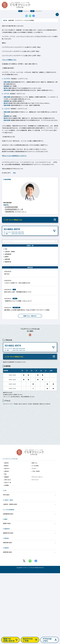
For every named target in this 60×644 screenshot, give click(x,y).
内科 (5, 490)
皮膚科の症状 (7, 523)
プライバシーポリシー (37, 477)
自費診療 (6, 548)
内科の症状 (6, 495)
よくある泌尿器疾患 (9, 510)
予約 (14, 173)
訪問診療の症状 (7, 543)
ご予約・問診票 (36, 471)
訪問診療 (6, 538)
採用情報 (6, 485)
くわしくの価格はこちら (9, 60)
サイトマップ (35, 480)
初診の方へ (7, 468)
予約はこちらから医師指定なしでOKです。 (15, 156)
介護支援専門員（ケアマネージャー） (16, 212)
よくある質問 (35, 466)
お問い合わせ (8, 480)
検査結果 (6, 477)
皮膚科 (6, 519)
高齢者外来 (7, 529)
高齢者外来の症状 (8, 533)
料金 (5, 474)
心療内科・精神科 (9, 500)
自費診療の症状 (7, 552)
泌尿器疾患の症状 (8, 514)
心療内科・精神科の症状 (10, 504)
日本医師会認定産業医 (11, 207)
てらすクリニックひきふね (11, 459)
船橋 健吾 (7, 203)
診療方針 (6, 463)
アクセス (34, 468)
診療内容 (6, 471)
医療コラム (35, 463)
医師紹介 (6, 466)
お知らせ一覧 (8, 482)
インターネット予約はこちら (13, 220)
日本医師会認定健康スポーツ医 (14, 209)
